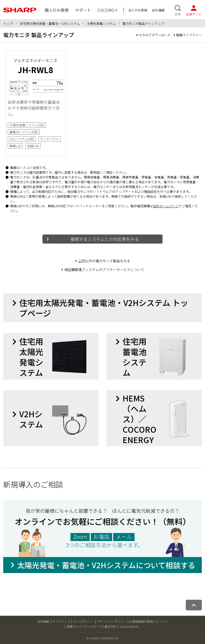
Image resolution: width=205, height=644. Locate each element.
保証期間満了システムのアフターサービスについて (104, 270)
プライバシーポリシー (112, 621)
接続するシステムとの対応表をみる (105, 239)
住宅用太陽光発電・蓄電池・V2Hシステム (50, 23)
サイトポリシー (83, 621)
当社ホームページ (166, 206)
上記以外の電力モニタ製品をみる (104, 261)
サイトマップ (61, 621)
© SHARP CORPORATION (102, 638)
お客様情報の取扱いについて (149, 621)
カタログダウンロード (154, 35)
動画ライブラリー (188, 35)
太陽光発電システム (101, 23)
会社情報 (43, 621)
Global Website (129, 626)
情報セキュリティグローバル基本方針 (92, 626)
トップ (8, 23)
